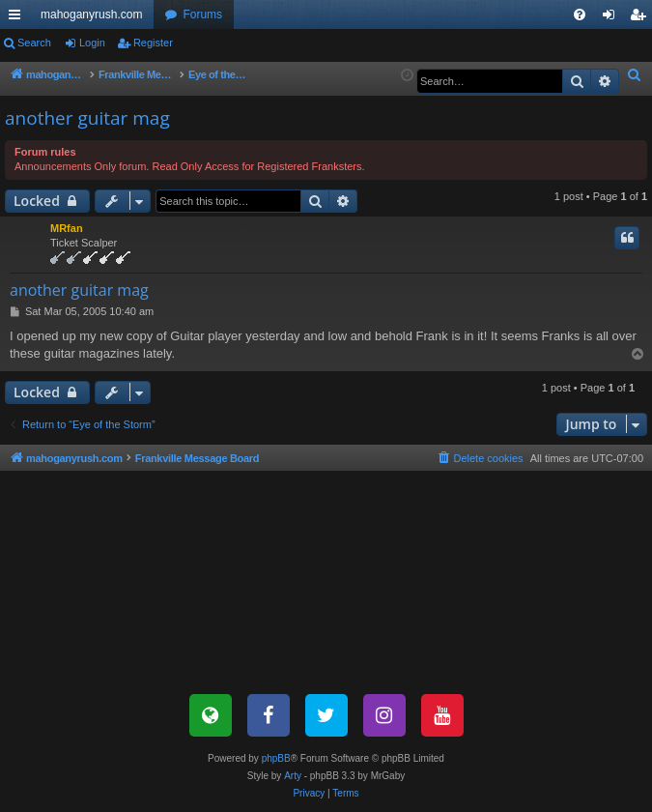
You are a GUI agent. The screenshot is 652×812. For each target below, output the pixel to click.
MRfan (67, 228)
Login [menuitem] (613, 18)
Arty (293, 776)
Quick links (18, 18)
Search (34, 43)
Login (92, 43)
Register (153, 43)
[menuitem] (580, 14)
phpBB (276, 758)
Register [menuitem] (642, 18)
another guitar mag (87, 118)
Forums (202, 14)
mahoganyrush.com (91, 14)
